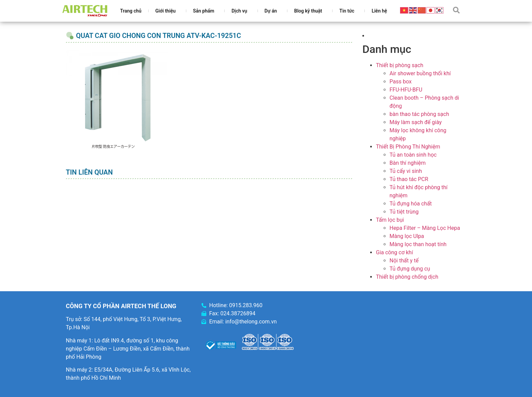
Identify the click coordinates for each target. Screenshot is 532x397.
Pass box (401, 82)
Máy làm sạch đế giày (416, 122)
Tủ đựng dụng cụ (410, 269)
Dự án (272, 11)
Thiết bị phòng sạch (400, 65)
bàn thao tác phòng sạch (419, 114)
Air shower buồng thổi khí (420, 73)
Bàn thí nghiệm (408, 163)
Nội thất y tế (404, 261)
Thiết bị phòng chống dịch (407, 277)
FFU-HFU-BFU (406, 90)
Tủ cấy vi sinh (406, 171)
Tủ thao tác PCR (409, 179)
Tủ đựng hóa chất (411, 204)
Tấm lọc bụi (390, 220)
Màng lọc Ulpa (407, 236)
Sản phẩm (205, 11)
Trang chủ (131, 11)
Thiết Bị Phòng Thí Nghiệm (408, 147)
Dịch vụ (241, 11)
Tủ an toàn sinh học (413, 155)
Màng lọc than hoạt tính (418, 244)
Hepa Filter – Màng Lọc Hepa (425, 228)
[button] (456, 10)
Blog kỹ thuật (310, 11)
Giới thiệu (167, 11)
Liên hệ (379, 11)
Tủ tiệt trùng (404, 212)
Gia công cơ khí (394, 252)
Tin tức (348, 11)
